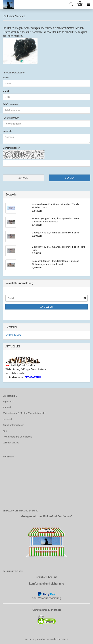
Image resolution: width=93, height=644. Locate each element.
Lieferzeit (7, 419)
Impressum (8, 401)
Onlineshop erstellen (35, 639)
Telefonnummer (11, 104)
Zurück (23, 178)
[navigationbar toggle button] (89, 4)
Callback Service (11, 443)
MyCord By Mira (13, 335)
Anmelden (47, 307)
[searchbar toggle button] (71, 4)
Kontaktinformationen (13, 425)
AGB (5, 431)
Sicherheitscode (11, 148)
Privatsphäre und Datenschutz (17, 437)
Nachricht (7, 131)
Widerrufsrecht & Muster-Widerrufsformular (24, 413)
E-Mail (6, 91)
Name (6, 78)
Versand (7, 407)
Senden (70, 178)
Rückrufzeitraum (11, 118)
